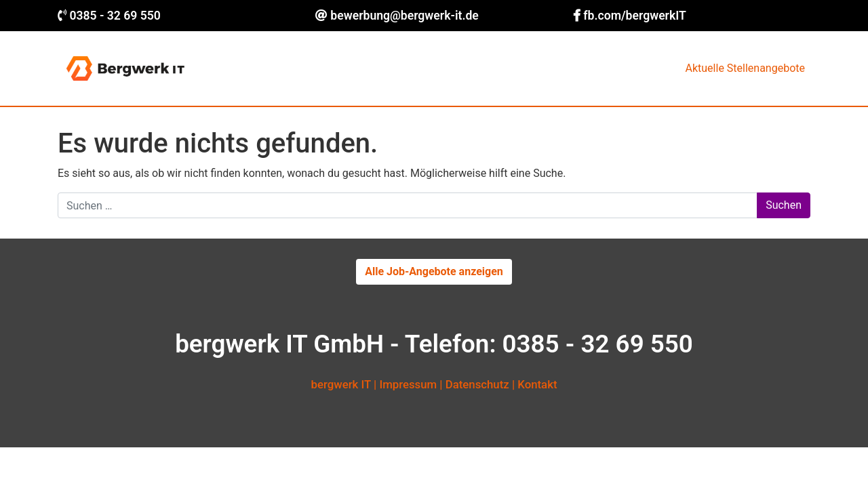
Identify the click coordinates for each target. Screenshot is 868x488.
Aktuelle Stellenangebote (745, 68)
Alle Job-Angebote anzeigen (434, 271)
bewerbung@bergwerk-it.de (404, 16)
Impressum (408, 384)
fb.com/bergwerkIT (635, 16)
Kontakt (537, 384)
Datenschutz (477, 384)
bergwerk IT (341, 384)
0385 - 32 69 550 (115, 16)
